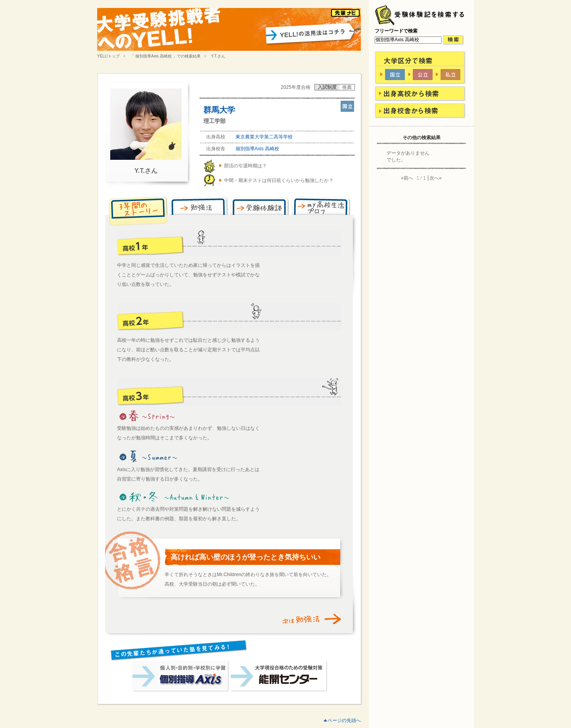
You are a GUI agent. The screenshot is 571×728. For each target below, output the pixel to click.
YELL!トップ (108, 56)
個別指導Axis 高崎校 (257, 149)
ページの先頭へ (344, 720)
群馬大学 (219, 110)
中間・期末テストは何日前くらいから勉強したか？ (279, 180)
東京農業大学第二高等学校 (264, 137)
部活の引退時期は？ (245, 166)
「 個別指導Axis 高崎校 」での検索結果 (166, 56)
